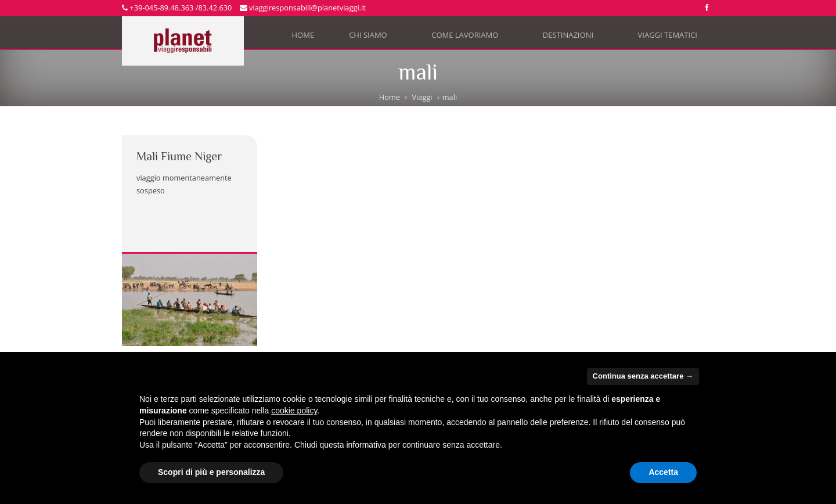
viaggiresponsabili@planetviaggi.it (303, 8)
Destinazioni (573, 37)
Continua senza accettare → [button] (643, 376)
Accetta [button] (663, 472)
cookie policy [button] (294, 411)
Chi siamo (373, 37)
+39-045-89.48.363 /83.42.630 (177, 8)
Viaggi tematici (673, 37)
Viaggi (422, 97)
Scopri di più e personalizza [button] (211, 472)
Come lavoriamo (470, 37)
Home (303, 35)
